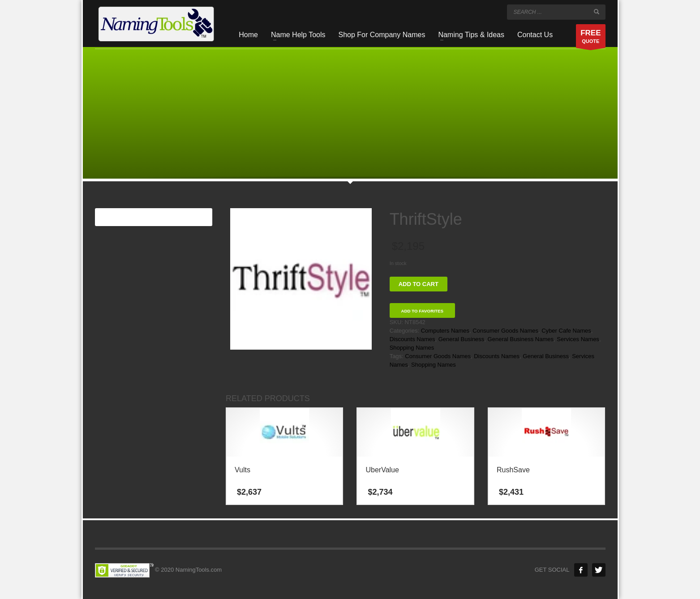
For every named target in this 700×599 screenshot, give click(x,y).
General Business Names (521, 339)
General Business (462, 339)
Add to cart (419, 284)
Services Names (578, 339)
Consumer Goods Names (505, 331)
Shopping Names (412, 348)
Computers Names (445, 331)
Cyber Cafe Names (566, 331)
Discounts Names (412, 339)
